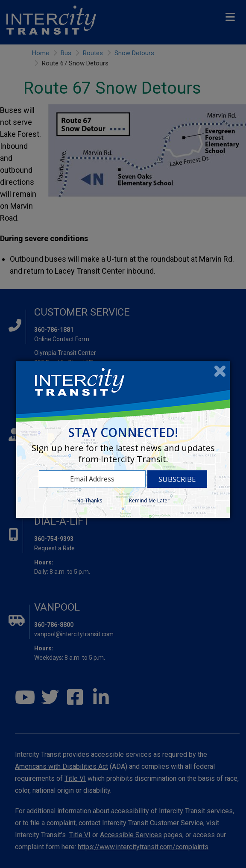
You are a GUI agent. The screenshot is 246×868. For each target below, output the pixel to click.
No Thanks (89, 500)
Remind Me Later (149, 500)
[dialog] (123, 440)
